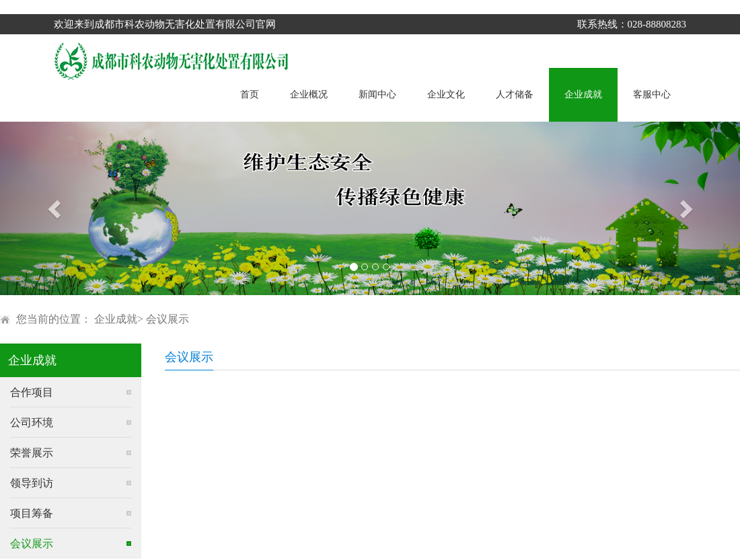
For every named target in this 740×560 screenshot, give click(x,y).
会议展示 (168, 319)
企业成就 (583, 94)
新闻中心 (377, 94)
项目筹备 (32, 513)
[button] (55, 208)
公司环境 (32, 423)
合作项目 (32, 392)
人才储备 (515, 94)
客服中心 (652, 94)
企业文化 (446, 94)
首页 (250, 94)
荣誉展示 (32, 453)
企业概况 (309, 94)
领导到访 (32, 483)
